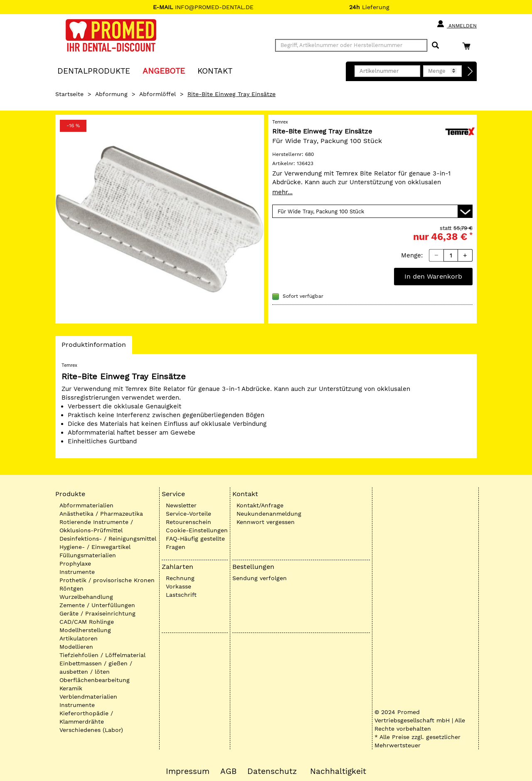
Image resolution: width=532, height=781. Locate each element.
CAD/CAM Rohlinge (87, 622)
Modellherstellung (85, 630)
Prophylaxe (75, 564)
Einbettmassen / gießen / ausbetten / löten (96, 667)
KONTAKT (215, 70)
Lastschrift (181, 595)
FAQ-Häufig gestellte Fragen (195, 543)
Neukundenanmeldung (269, 514)
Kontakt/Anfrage (260, 505)
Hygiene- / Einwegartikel (95, 547)
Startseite (69, 94)
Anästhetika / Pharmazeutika (101, 514)
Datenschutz (272, 771)
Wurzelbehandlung (86, 597)
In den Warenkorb (433, 276)
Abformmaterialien (86, 505)
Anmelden (457, 24)
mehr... (282, 192)
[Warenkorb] (468, 46)
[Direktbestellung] (470, 72)
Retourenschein (188, 522)
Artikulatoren (79, 638)
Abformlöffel (158, 94)
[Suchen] (435, 46)
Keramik (71, 688)
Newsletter (181, 505)
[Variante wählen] (372, 211)
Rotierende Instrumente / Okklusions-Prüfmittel (96, 526)
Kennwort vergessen (266, 522)
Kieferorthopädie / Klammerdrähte (86, 717)
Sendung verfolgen (260, 578)
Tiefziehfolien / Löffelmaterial (102, 655)
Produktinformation (94, 347)
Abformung (111, 94)
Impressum (188, 771)
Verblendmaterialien (88, 697)
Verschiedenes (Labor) (91, 730)
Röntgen (71, 588)
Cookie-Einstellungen (197, 530)
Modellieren (76, 647)
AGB (228, 771)
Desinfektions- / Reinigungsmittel (108, 539)
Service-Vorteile (188, 514)
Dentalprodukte (94, 70)
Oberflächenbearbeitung (95, 680)
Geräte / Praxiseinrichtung (97, 613)
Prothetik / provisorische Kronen (107, 580)
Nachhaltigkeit (338, 771)
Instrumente (77, 572)
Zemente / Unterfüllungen (97, 605)
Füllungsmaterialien (88, 555)
